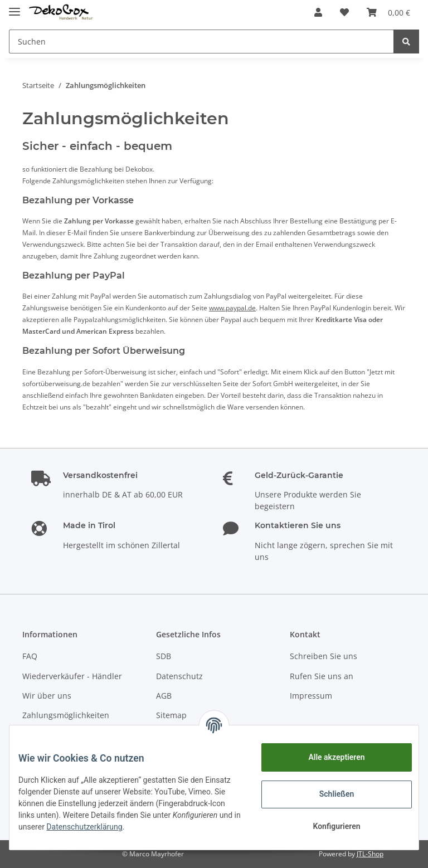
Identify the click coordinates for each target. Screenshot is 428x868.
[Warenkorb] (388, 12)
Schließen (328, 794)
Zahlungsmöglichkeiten (66, 715)
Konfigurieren (327, 826)
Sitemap (171, 715)
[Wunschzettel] (344, 12)
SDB (164, 656)
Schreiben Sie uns (324, 656)
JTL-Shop (370, 854)
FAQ (30, 656)
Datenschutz (179, 676)
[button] (318, 12)
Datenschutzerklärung (183, 827)
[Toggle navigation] (14, 7)
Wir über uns (47, 696)
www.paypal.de (232, 308)
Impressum (311, 696)
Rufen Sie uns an (322, 676)
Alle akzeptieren (327, 757)
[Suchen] (201, 42)
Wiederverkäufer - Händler (72, 676)
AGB (164, 696)
